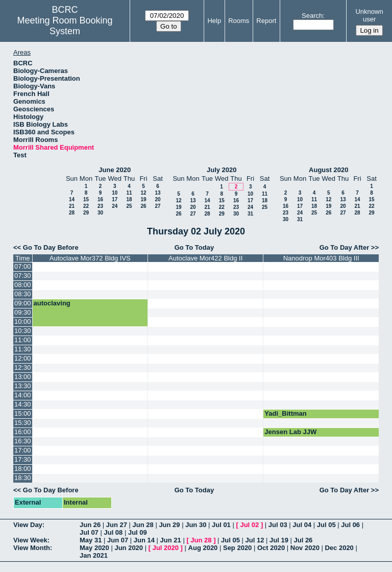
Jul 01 (221, 525)
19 (143, 199)
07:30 (23, 276)
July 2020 (222, 170)
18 (129, 199)
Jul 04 (302, 525)
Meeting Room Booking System (65, 26)
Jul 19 (279, 540)
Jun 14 (144, 540)
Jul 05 (326, 525)
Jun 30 (196, 525)
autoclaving (52, 303)
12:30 (23, 367)
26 (143, 206)
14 (72, 199)
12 (143, 193)
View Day (28, 525)
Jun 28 (143, 525)
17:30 (23, 459)
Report (266, 21)
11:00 (23, 340)
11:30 (23, 349)
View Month (32, 548)
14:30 (23, 404)
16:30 (23, 441)
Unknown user (369, 15)
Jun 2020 (129, 548)
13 (157, 193)
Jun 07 (118, 540)
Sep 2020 (237, 548)
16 (100, 199)
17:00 (23, 450)
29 (86, 213)
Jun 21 (171, 540)
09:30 (23, 312)
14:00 (23, 395)
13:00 (23, 377)
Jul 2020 (166, 548)
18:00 (23, 469)
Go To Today (194, 247)
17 (115, 199)
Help (214, 21)
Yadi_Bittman (285, 413)
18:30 (23, 478)
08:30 (23, 294)
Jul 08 (113, 532)
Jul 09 (138, 532)
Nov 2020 (305, 548)
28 (72, 213)
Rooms (239, 21)
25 (129, 206)
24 (115, 206)
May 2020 (94, 548)
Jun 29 (169, 525)
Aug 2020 (203, 548)
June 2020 (115, 170)
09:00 (23, 303)
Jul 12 (255, 540)
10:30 (23, 331)
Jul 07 (89, 532)
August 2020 (328, 170)
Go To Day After (345, 247)
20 (157, 199)
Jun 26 (90, 525)
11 (129, 193)
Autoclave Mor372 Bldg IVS (90, 258)
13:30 (23, 386)
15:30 (23, 423)
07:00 (23, 266)
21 (72, 206)
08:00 (23, 285)
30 (100, 213)
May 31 (91, 540)
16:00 (23, 432)
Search (312, 16)
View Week (30, 540)
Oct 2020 (271, 548)
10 (115, 193)
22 (86, 206)
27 (157, 206)
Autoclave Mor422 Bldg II (205, 258)
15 (86, 199)
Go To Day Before (51, 247)
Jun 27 (117, 525)
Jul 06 (350, 525)
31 (250, 214)
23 (100, 206)
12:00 (23, 358)
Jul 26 (303, 540)
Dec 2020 (339, 548)
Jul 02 (249, 525)
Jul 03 (278, 525)
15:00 (23, 413)
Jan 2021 (94, 555)
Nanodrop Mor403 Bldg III (321, 258)
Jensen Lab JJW (290, 432)
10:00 (23, 321)
